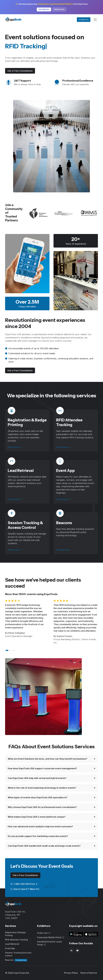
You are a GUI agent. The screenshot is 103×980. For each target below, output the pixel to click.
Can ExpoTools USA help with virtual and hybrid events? (37, 778)
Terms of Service (88, 973)
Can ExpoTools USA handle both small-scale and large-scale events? (44, 846)
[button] (7, 650)
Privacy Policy (71, 973)
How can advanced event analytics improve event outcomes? (40, 826)
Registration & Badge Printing (15, 934)
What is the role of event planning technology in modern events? (42, 788)
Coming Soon (63, 550)
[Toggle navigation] (95, 20)
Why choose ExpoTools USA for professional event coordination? (42, 807)
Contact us (84, 19)
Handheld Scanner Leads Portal (49, 943)
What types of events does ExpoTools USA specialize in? (38, 797)
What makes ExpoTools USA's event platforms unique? (37, 817)
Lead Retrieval (21, 471)
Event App (65, 471)
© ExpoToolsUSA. (17, 973)
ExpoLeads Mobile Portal (51, 937)
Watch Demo (59, 9)
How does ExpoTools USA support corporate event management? (42, 768)
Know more (15, 447)
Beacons (16, 960)
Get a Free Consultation (20, 71)
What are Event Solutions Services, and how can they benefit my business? (47, 759)
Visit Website (44, 9)
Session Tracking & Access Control (25, 525)
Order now (44, 933)
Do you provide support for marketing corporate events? (38, 836)
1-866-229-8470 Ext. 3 (24, 884)
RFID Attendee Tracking (69, 422)
